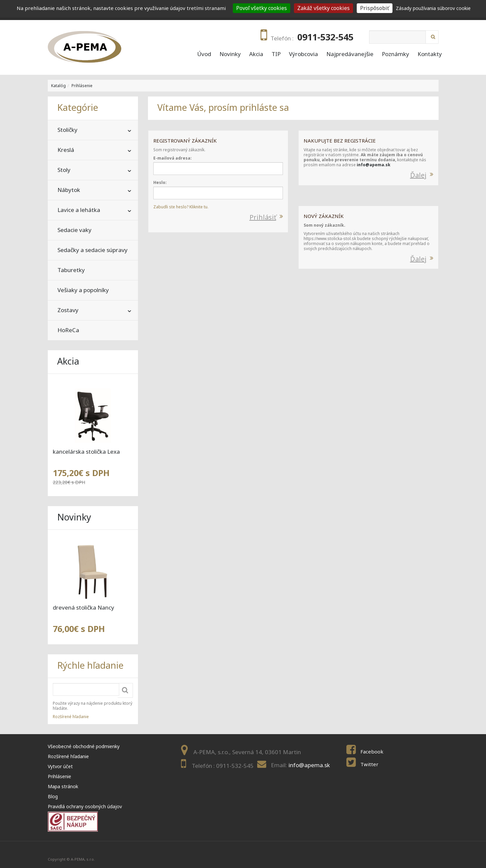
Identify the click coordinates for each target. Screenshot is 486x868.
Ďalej (418, 175)
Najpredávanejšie (350, 54)
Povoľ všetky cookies (262, 8)
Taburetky (71, 270)
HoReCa (68, 330)
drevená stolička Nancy (84, 607)
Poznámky (395, 54)
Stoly (64, 170)
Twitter (369, 764)
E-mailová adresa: (173, 158)
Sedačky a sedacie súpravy (93, 250)
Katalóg (58, 86)
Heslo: (160, 182)
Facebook (372, 751)
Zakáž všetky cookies (323, 8)
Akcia (256, 54)
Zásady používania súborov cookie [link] (433, 8)
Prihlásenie (82, 86)
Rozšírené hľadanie (71, 717)
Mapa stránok (63, 786)
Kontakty (430, 54)
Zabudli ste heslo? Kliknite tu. (181, 207)
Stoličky (67, 130)
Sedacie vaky (74, 230)
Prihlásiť (263, 217)
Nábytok (69, 190)
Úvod (204, 54)
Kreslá (66, 150)
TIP (276, 54)
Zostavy (68, 310)
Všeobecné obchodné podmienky (84, 746)
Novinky (230, 54)
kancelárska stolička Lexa (86, 452)
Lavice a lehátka (79, 210)
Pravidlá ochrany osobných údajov (85, 806)
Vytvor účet (60, 766)
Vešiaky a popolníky (83, 290)
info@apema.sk (374, 165)
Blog (53, 796)
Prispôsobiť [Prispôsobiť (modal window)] (375, 8)
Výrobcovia (303, 54)
